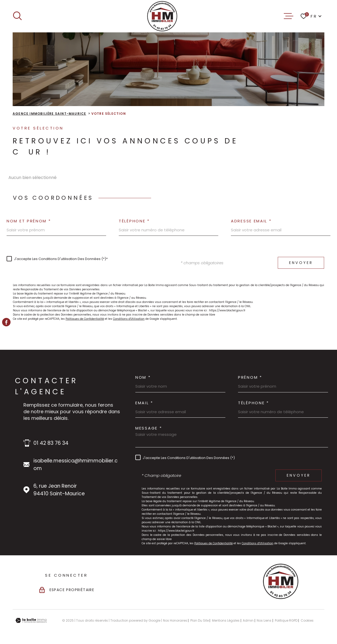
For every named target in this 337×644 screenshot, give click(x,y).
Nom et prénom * (29, 221)
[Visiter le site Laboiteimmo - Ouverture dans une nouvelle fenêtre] (31, 620)
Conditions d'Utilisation (129, 319)
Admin (248, 620)
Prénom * (250, 377)
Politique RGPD (286, 620)
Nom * (143, 377)
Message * (149, 428)
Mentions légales (226, 620)
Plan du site (200, 620)
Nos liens (264, 620)
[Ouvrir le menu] (289, 16)
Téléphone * (134, 221)
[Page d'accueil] (162, 16)
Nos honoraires (175, 620)
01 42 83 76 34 (51, 443)
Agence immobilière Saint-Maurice (49, 114)
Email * (144, 403)
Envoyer (301, 263)
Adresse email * (251, 221)
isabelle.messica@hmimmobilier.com (76, 465)
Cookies (307, 621)
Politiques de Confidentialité (85, 319)
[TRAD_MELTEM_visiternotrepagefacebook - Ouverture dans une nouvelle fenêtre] (6, 322)
